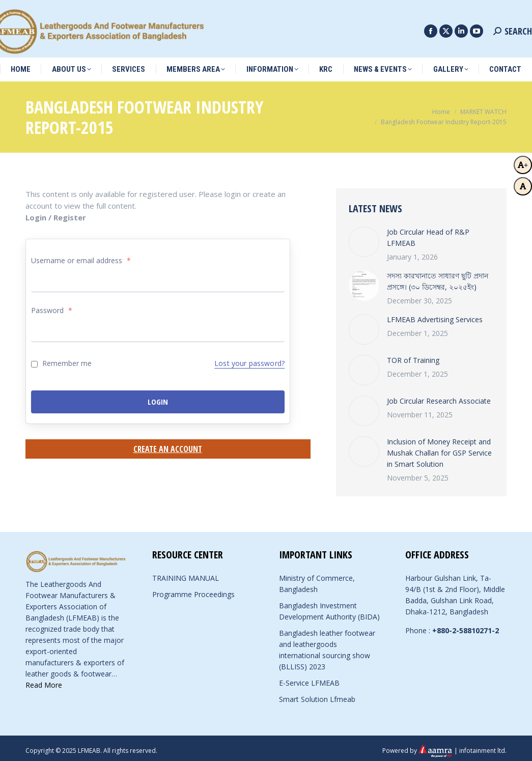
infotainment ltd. (483, 745)
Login (158, 397)
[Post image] (364, 237)
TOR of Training (413, 355)
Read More (44, 680)
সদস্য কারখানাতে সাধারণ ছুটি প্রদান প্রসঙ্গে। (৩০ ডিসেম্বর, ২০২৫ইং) (438, 276)
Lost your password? (249, 358)
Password (52, 305)
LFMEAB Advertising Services (435, 314)
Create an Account (168, 444)
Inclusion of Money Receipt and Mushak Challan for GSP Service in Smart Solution (439, 448)
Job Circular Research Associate (439, 396)
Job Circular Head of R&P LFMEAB (428, 232)
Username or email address (81, 255)
